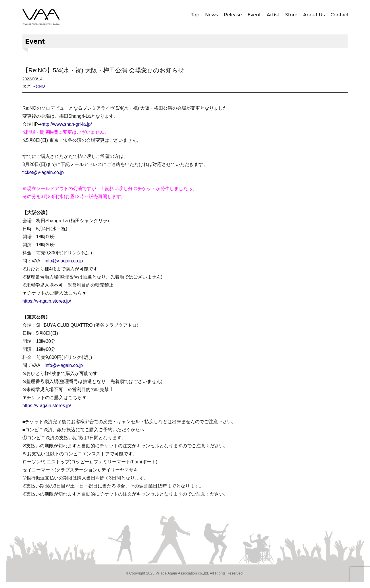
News (212, 15)
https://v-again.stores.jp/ (47, 301)
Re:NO (39, 86)
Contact (340, 15)
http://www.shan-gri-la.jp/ (67, 124)
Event (254, 15)
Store (291, 15)
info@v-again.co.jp (64, 261)
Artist (273, 15)
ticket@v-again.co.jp (43, 172)
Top (195, 15)
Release (233, 15)
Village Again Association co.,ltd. (182, 573)
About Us (314, 15)
